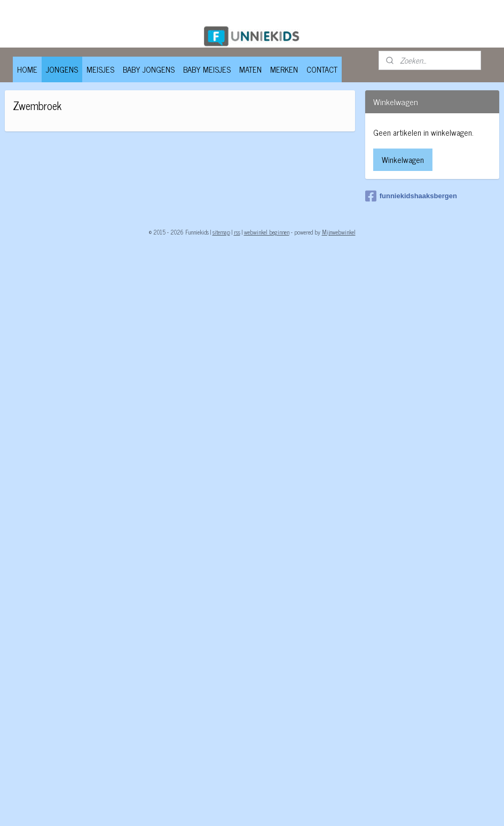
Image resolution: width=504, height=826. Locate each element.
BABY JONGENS (149, 69)
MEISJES (100, 69)
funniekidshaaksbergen (411, 196)
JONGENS (62, 69)
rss (237, 232)
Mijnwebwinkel (339, 232)
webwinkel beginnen (267, 232)
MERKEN (284, 69)
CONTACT (322, 69)
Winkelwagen (403, 159)
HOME (27, 69)
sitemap (221, 232)
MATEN (250, 69)
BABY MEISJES (207, 69)
